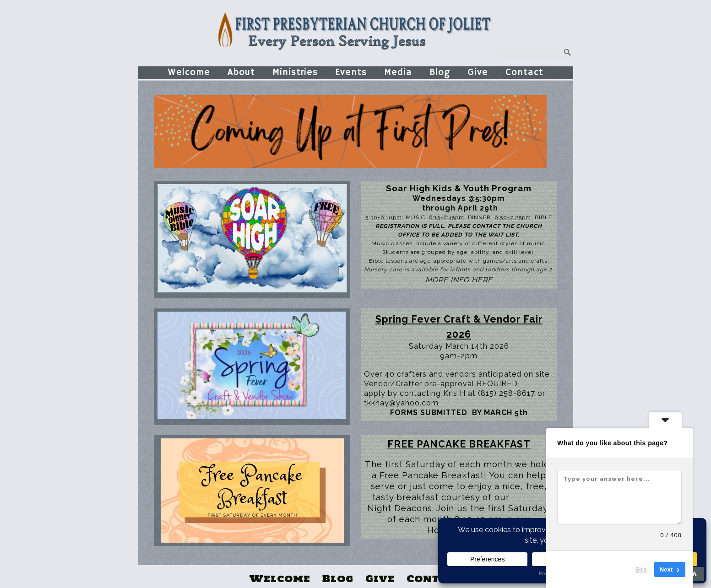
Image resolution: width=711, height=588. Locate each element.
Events (351, 73)
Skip (641, 569)
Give (478, 73)
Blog (440, 73)
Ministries (295, 73)
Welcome (189, 73)
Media (398, 73)
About (241, 73)
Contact (524, 73)
